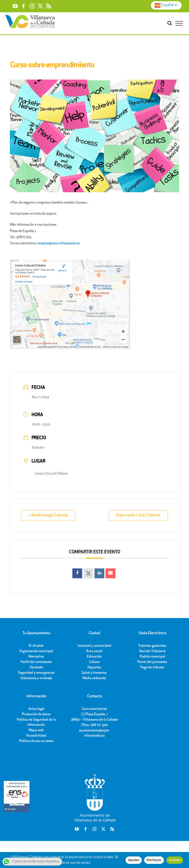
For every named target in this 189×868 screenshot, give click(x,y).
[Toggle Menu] (179, 23)
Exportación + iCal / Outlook (138, 516)
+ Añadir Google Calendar (48, 516)
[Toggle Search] (170, 23)
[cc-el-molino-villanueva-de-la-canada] (70, 261)
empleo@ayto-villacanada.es (59, 243)
